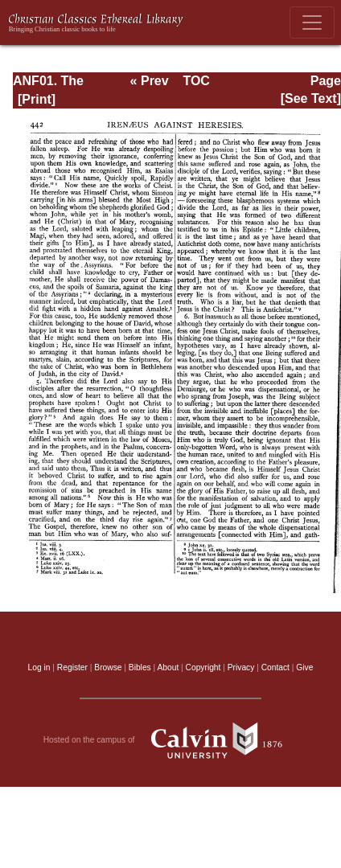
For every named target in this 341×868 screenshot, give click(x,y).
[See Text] (311, 98)
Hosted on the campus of (171, 740)
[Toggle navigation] (312, 23)
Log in (39, 667)
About (168, 667)
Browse (108, 667)
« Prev (150, 81)
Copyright (203, 667)
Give (304, 667)
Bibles (140, 667)
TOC (196, 81)
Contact (275, 667)
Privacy (241, 667)
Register (72, 667)
